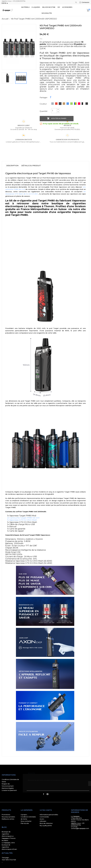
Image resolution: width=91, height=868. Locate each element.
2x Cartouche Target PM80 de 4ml (23, 518)
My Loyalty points (46, 826)
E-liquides (36, 7)
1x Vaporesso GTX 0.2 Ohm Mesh (22, 520)
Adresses (43, 821)
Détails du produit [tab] (31, 166)
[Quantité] (54, 111)
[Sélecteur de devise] (5, 3)
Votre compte (46, 810)
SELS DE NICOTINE (49, 7)
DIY (59, 7)
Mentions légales (8, 788)
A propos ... (24, 815)
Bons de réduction (46, 823)
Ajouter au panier (57, 119)
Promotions (6, 815)
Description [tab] (12, 166)
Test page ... (6, 858)
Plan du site (25, 823)
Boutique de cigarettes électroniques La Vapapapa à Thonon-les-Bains (9, 836)
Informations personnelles (49, 815)
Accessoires (67, 7)
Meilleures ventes (8, 819)
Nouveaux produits (8, 817)
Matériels (25, 7)
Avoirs (42, 819)
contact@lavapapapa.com (80, 828)
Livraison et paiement (9, 790)
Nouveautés (47, 13)
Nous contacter (26, 821)
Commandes (44, 817)
